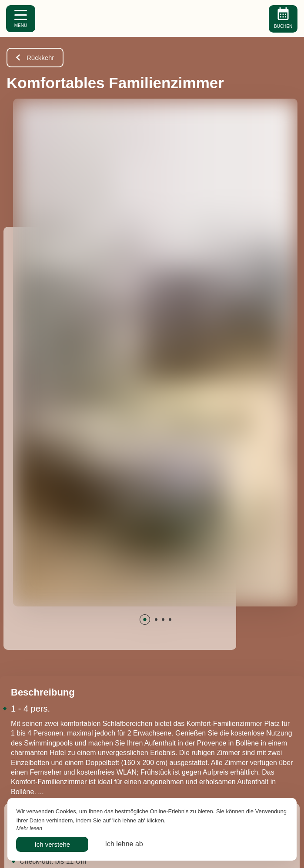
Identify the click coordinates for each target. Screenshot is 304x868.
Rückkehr (35, 58)
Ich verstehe (52, 844)
